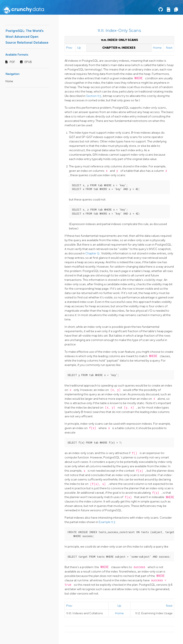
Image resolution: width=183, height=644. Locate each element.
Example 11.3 (107, 522)
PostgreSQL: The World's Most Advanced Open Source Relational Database (27, 37)
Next (169, 48)
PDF (12, 62)
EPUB (28, 62)
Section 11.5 (94, 96)
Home (9, 81)
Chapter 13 (93, 253)
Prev (69, 48)
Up (79, 48)
